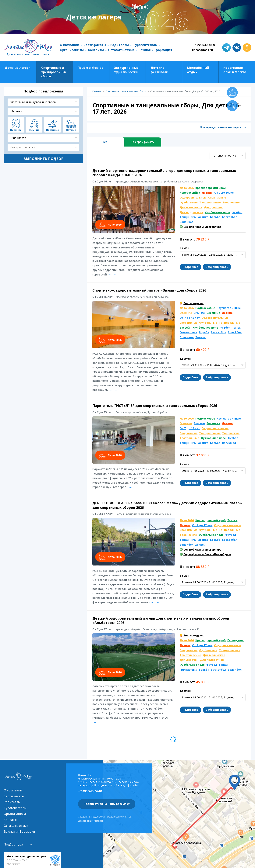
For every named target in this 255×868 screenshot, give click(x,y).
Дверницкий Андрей (90, 821)
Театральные (189, 438)
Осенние (186, 313)
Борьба (215, 217)
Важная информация (155, 50)
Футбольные (189, 202)
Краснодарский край (211, 188)
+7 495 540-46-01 (204, 45)
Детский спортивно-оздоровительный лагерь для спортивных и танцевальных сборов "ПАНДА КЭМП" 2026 (164, 173)
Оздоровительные (193, 197)
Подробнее (190, 267)
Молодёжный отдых (198, 70)
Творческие (231, 202)
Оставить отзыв (121, 50)
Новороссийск (190, 193)
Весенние (213, 313)
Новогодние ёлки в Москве (235, 70)
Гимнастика (200, 217)
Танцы (184, 217)
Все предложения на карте (221, 127)
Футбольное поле (218, 212)
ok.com (247, 48)
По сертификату (142, 142)
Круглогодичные (229, 308)
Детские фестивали (159, 70)
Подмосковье (205, 308)
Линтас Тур (28, 47)
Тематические (190, 655)
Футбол (237, 212)
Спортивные (217, 197)
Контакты (96, 50)
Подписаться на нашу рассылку (107, 804)
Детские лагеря (18, 68)
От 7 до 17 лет (202, 525)
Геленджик (236, 640)
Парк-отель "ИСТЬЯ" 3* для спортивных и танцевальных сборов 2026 (155, 406)
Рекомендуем (193, 303)
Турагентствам (145, 45)
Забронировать (217, 267)
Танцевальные (210, 202)
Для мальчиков (191, 207)
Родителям (120, 45)
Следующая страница (173, 739)
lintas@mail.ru (203, 50)
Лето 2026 (187, 188)
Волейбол (187, 222)
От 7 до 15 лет (190, 318)
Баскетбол (230, 217)
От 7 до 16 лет (224, 193)
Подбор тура (13, 844)
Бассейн (186, 328)
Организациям (72, 50)
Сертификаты (95, 45)
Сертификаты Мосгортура (202, 227)
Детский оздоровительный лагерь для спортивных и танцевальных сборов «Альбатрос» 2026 (161, 620)
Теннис (201, 337)
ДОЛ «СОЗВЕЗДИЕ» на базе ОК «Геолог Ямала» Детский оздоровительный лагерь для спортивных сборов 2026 (167, 505)
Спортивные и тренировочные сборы (54, 72)
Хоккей (200, 545)
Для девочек (213, 207)
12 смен (185, 359)
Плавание (187, 337)
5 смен (184, 248)
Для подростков (191, 212)
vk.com (237, 48)
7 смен (184, 464)
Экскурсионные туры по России (126, 70)
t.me (227, 48)
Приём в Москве (90, 68)
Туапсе (232, 520)
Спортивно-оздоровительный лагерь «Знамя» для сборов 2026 (149, 290)
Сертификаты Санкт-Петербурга (207, 554)
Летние (207, 193)
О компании (69, 45)
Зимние (199, 313)
